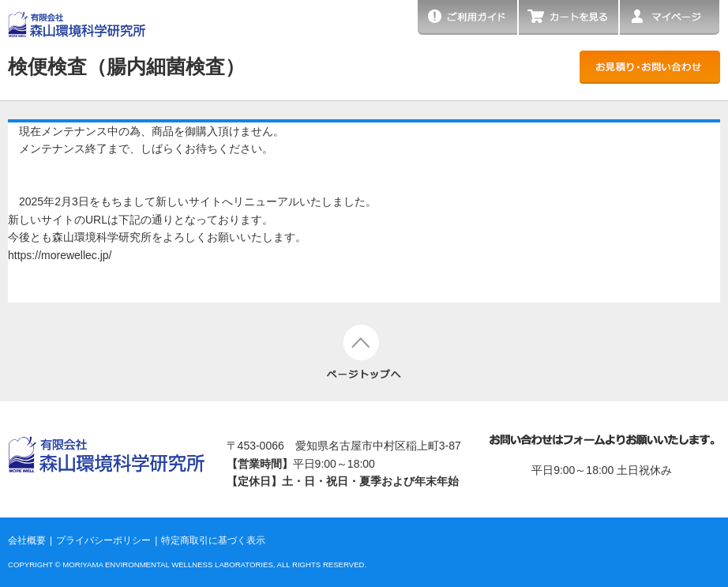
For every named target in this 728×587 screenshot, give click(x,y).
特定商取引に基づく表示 (213, 540)
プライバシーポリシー (103, 540)
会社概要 (27, 540)
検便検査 (126, 66)
